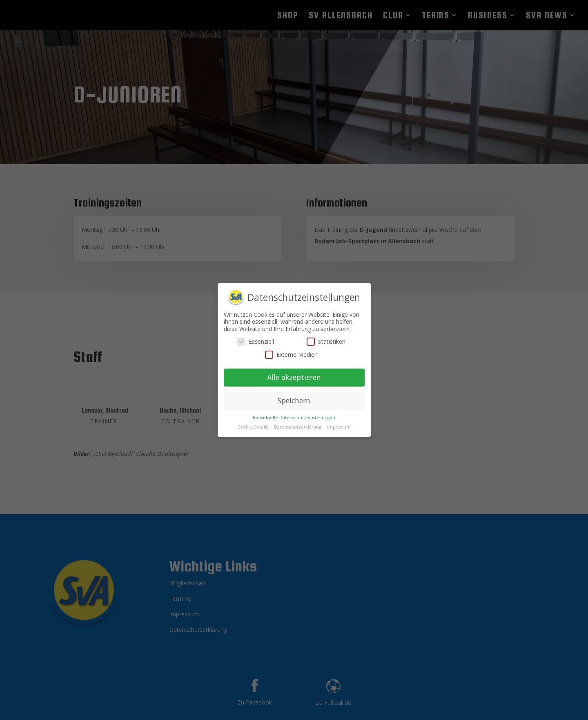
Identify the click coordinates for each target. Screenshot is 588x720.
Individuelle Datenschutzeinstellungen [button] (294, 412)
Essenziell (256, 336)
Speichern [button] (294, 396)
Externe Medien (291, 349)
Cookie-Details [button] (253, 422)
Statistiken (326, 336)
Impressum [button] (339, 422)
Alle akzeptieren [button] (294, 372)
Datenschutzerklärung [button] (298, 422)
